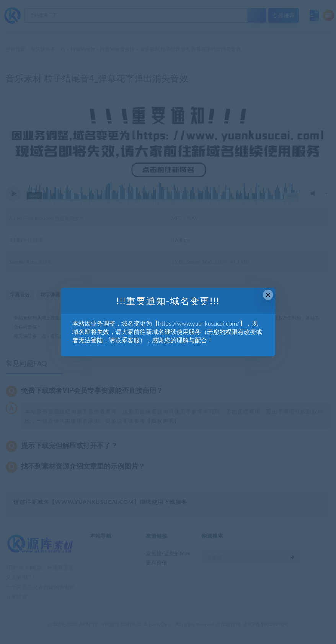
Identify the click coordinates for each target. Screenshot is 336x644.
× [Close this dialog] (268, 295)
